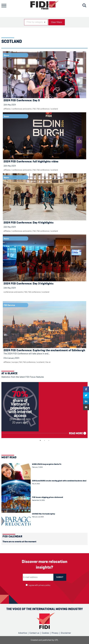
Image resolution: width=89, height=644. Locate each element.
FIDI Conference (43, 109)
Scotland (54, 109)
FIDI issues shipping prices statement (48, 497)
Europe (15, 362)
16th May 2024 (10, 105)
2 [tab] (44, 440)
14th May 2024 (10, 288)
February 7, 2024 (37, 467)
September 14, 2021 (38, 500)
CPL (57, 640)
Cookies (45, 633)
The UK (48, 362)
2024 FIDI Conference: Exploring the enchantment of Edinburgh (44, 350)
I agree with (39, 585)
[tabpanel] (44, 410)
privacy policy (44, 585)
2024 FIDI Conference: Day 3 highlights (29, 284)
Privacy (55, 633)
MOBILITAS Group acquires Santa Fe (47, 464)
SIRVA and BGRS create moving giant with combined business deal (59, 481)
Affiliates (7, 109)
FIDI (34, 109)
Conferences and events (22, 109)
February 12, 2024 (38, 517)
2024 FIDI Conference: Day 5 (22, 100)
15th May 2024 (10, 227)
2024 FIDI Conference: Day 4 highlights (29, 223)
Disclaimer (66, 633)
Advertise (23, 633)
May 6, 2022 (36, 484)
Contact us (34, 633)
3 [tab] (49, 440)
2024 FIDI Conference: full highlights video (31, 161)
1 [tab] (40, 440)
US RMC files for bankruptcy (44, 514)
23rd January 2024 (11, 358)
